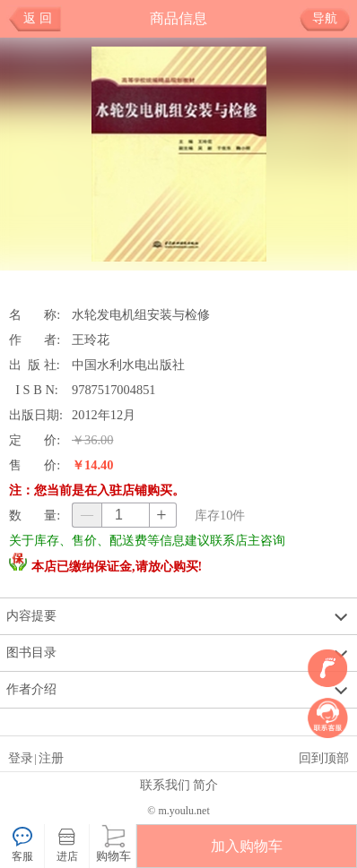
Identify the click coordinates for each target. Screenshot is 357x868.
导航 (331, 19)
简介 (205, 785)
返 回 (38, 18)
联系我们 (165, 785)
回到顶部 (324, 758)
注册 (51, 758)
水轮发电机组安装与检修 (141, 314)
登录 (21, 758)
